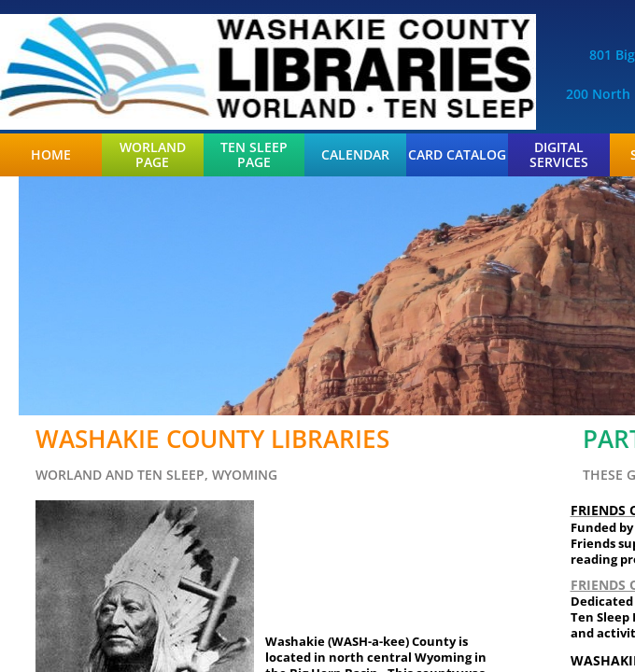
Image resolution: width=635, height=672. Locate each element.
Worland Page (153, 155)
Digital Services (559, 155)
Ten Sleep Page (254, 155)
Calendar (355, 155)
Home (51, 155)
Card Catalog (457, 155)
